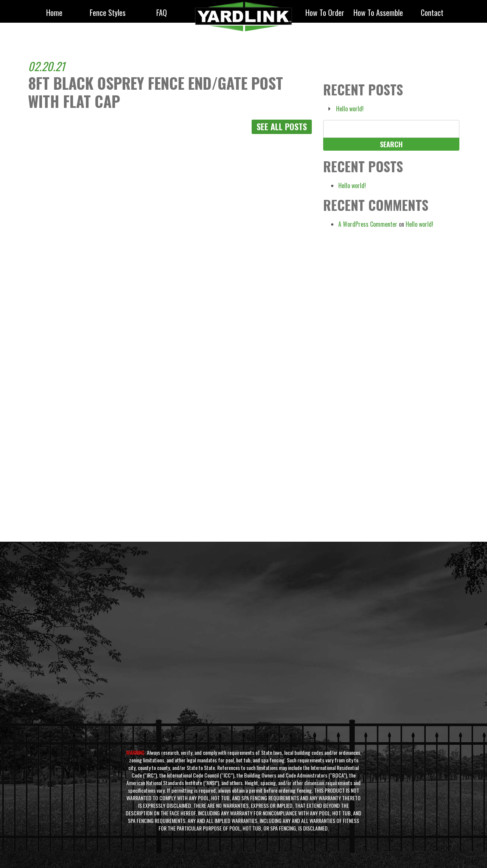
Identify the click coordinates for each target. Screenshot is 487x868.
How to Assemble (378, 13)
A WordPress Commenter (368, 224)
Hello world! (350, 109)
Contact (432, 13)
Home (54, 13)
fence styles (108, 13)
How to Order (325, 13)
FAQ (162, 13)
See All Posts (282, 127)
